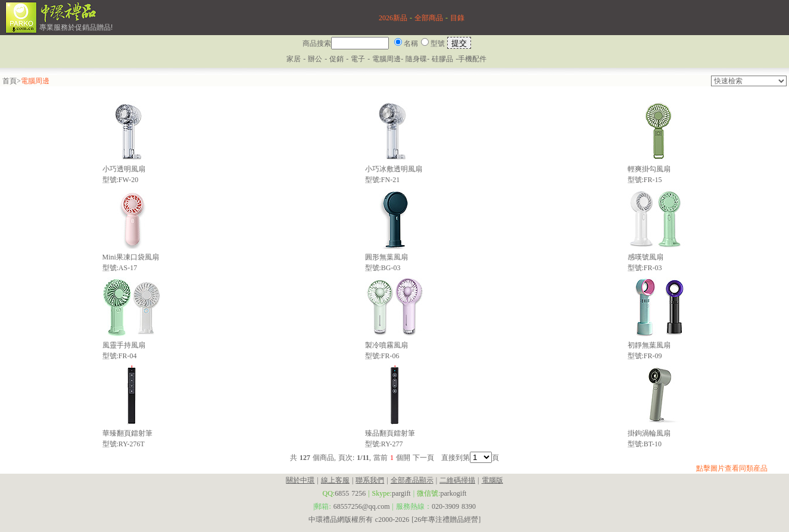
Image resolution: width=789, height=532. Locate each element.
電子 (358, 59)
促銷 (338, 59)
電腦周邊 (386, 59)
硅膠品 (442, 59)
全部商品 (429, 18)
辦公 (315, 59)
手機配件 (472, 59)
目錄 (457, 18)
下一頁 (423, 458)
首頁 (10, 81)
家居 (294, 59)
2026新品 (393, 18)
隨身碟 (416, 59)
